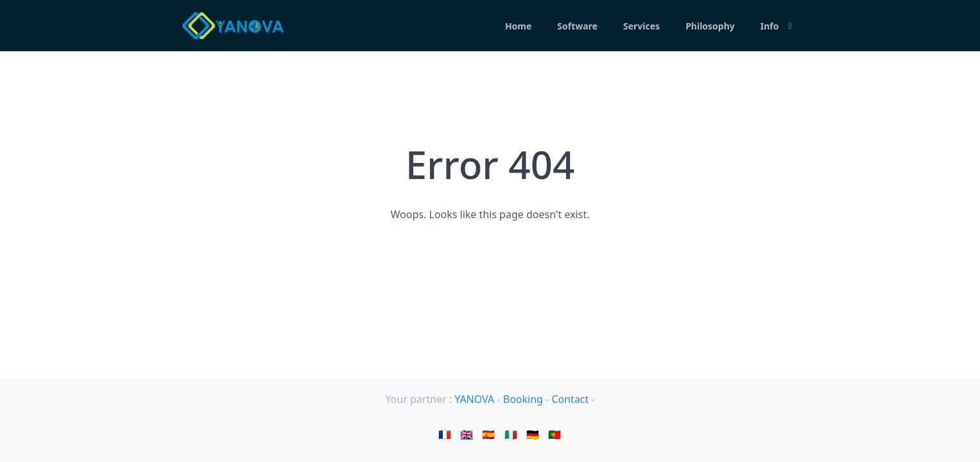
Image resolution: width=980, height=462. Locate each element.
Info (770, 26)
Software (577, 26)
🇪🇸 (488, 434)
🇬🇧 (467, 434)
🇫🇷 (445, 434)
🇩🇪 (533, 434)
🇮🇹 (511, 434)
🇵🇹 (554, 434)
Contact (571, 399)
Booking (524, 399)
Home (518, 26)
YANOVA (474, 399)
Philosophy (710, 26)
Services (641, 26)
